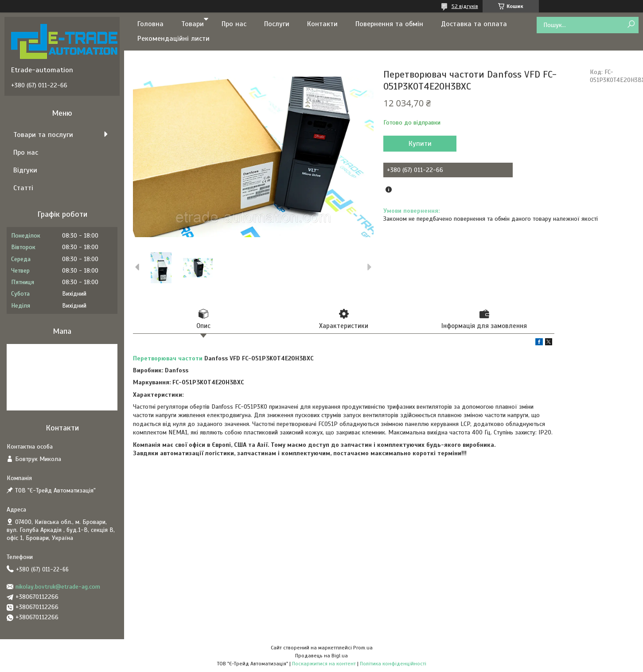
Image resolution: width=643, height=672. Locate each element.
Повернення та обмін (389, 24)
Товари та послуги (43, 135)
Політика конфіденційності (393, 664)
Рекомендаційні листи (173, 39)
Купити (420, 144)
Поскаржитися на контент (324, 664)
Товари (193, 24)
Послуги (277, 24)
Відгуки (25, 170)
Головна (150, 24)
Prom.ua (363, 648)
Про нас (234, 24)
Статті (23, 188)
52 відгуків (465, 6)
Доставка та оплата (474, 24)
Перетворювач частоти (168, 358)
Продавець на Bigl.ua (321, 656)
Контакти (322, 24)
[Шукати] (631, 25)
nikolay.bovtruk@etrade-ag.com (58, 587)
